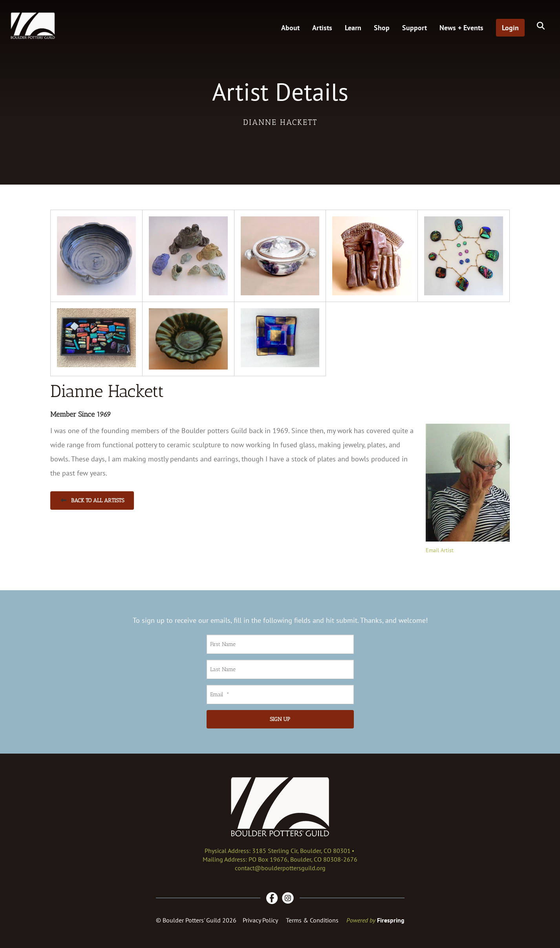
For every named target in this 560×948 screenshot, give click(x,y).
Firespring (391, 920)
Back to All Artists (92, 501)
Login (510, 28)
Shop (382, 28)
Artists (322, 28)
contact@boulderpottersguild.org (280, 868)
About (290, 28)
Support (415, 28)
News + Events (461, 28)
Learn (353, 28)
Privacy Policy (260, 920)
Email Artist (440, 550)
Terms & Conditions (312, 920)
